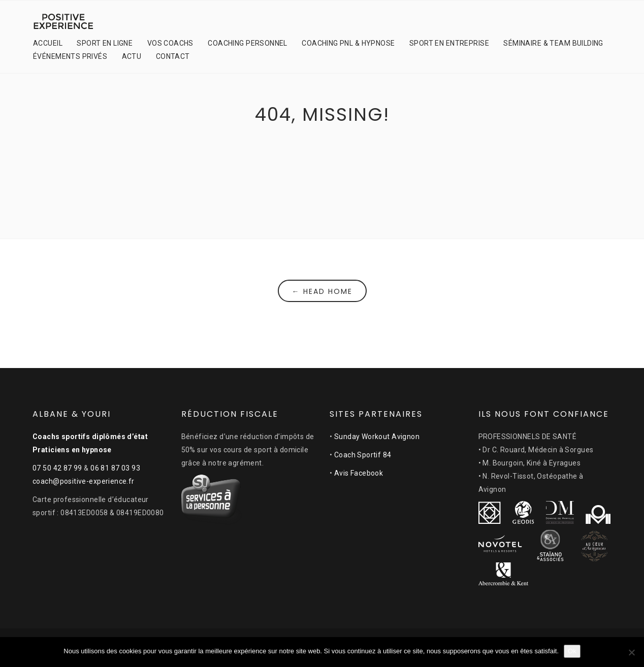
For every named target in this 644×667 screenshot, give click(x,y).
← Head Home (322, 291)
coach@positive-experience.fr (84, 481)
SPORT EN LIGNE (105, 43)
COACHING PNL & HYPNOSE (348, 43)
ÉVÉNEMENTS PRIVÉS (70, 56)
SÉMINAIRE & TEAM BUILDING (553, 43)
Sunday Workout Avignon (377, 437)
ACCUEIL (48, 43)
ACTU (132, 56)
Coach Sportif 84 (363, 455)
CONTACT (173, 56)
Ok (572, 651)
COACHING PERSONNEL (248, 43)
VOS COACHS (170, 43)
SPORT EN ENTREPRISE (449, 43)
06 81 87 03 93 (115, 468)
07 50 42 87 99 (57, 468)
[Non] (631, 652)
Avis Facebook (359, 473)
